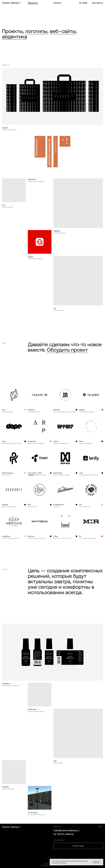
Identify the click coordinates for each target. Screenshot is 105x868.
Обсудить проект (67, 350)
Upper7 (56, 441)
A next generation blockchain (89, 475)
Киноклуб (57, 507)
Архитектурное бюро (9, 130)
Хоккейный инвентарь (61, 443)
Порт (4, 205)
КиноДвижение (59, 505)
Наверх (101, 826)
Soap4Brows (6, 536)
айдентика (15, 37)
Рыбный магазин (8, 207)
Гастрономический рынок (36, 815)
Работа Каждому (8, 473)
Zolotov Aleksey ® (11, 3)
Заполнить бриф (78, 846)
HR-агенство (6, 475)
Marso (81, 441)
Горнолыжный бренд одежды (12, 443)
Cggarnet (5, 128)
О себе (83, 3)
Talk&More (57, 231)
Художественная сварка (62, 475)
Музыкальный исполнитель (37, 538)
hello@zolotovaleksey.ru (66, 830)
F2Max (56, 536)
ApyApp (30, 257)
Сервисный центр (8, 789)
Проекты (33, 3)
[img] (78, 281)
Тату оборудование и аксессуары (65, 412)
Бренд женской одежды (36, 181)
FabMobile (5, 787)
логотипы (36, 31)
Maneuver (57, 410)
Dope (4, 441)
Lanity (81, 473)
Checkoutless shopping (35, 259)
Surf (55, 308)
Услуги (57, 3)
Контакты (97, 3)
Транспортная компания (87, 538)
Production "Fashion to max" (62, 538)
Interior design (32, 507)
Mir (80, 536)
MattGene (31, 536)
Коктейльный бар (59, 233)
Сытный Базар (33, 813)
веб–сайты (63, 31)
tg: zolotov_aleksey (64, 834)
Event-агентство (59, 310)
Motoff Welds (58, 473)
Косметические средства (11, 538)
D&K (29, 505)
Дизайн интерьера (86, 443)
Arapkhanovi (32, 179)
